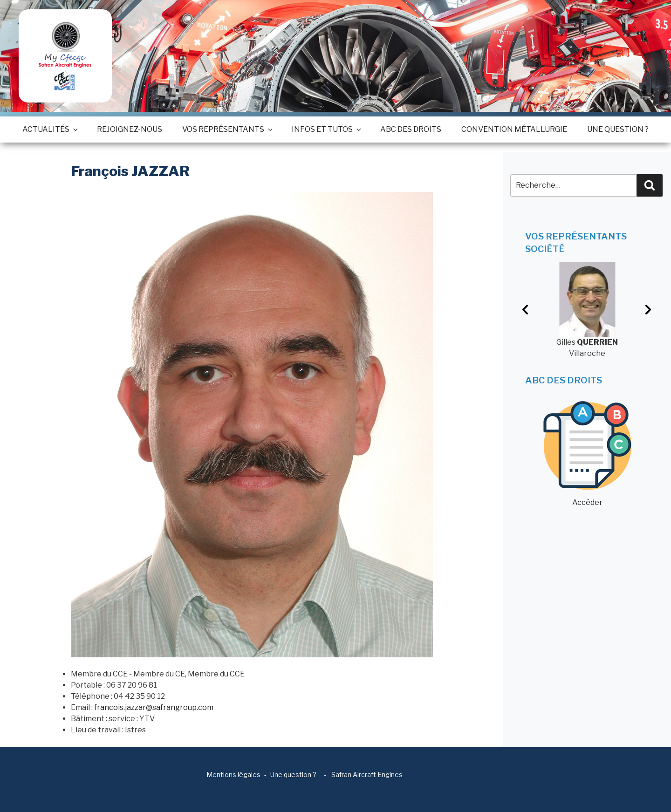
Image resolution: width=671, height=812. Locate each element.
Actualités (50, 129)
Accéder (587, 454)
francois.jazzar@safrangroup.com (154, 707)
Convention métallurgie (514, 129)
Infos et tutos (326, 129)
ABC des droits (411, 129)
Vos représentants (227, 129)
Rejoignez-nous (130, 129)
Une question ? (618, 129)
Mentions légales (233, 774)
